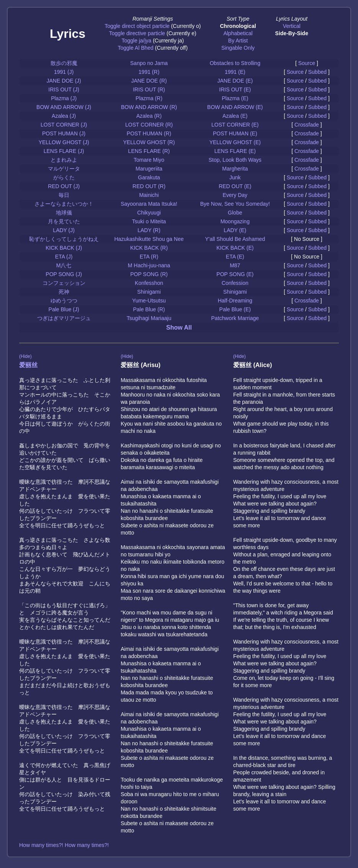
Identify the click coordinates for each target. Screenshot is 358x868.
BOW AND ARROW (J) (64, 107)
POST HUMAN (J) (64, 133)
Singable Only (238, 48)
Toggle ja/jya (136, 41)
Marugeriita (149, 169)
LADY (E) (235, 230)
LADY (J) (64, 230)
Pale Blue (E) (235, 309)
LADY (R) (149, 230)
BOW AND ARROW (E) (235, 107)
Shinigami (149, 292)
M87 (235, 265)
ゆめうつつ (64, 301)
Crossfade (307, 125)
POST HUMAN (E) (235, 133)
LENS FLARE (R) (149, 151)
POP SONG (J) (64, 274)
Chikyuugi (149, 213)
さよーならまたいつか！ (64, 204)
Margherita (235, 169)
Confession (235, 283)
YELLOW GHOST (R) (149, 142)
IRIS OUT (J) (64, 89)
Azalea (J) (64, 116)
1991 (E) (235, 72)
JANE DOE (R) (149, 81)
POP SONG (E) (235, 274)
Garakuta (149, 177)
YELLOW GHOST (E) (235, 142)
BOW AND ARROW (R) (149, 107)
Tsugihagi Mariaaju (149, 318)
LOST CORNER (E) (235, 125)
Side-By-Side (292, 33)
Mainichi (149, 195)
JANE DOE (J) (64, 81)
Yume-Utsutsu (149, 301)
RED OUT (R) (149, 186)
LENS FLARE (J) (64, 151)
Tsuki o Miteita (149, 221)
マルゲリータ (64, 169)
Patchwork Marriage (235, 318)
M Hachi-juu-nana (149, 265)
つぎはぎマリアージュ (64, 318)
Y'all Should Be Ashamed (235, 239)
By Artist (238, 41)
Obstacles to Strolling (235, 63)
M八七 (64, 265)
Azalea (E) (235, 116)
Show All (179, 328)
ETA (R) (149, 257)
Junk (235, 177)
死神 (64, 292)
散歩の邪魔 (64, 63)
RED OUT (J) (64, 186)
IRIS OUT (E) (235, 89)
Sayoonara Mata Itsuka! (149, 204)
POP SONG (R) (149, 274)
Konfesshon (149, 283)
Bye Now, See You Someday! (235, 204)
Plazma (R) (149, 98)
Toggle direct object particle (137, 26)
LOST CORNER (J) (64, 125)
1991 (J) (64, 72)
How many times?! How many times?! (64, 845)
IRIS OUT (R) (149, 89)
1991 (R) (149, 72)
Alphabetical (238, 33)
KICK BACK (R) (149, 248)
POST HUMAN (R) (149, 133)
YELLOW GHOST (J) (64, 142)
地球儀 (64, 213)
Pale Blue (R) (149, 309)
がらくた (64, 177)
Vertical (292, 26)
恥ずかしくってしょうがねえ (64, 239)
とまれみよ (64, 160)
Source (307, 63)
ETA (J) (64, 257)
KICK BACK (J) (64, 248)
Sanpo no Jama (149, 63)
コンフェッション (64, 283)
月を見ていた (64, 221)
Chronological (238, 26)
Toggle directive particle (137, 33)
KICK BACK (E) (235, 248)
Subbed (317, 72)
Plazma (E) (235, 98)
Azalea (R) (149, 116)
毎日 (64, 195)
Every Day (235, 195)
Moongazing (235, 221)
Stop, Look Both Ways (235, 160)
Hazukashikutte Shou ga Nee (149, 239)
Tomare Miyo (149, 160)
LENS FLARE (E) (235, 151)
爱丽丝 (28, 365)
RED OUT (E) (235, 186)
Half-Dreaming (235, 301)
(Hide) (25, 356)
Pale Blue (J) (64, 309)
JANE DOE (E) (235, 81)
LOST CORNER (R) (149, 125)
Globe (235, 213)
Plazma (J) (64, 98)
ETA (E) (235, 257)
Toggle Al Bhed (135, 48)
